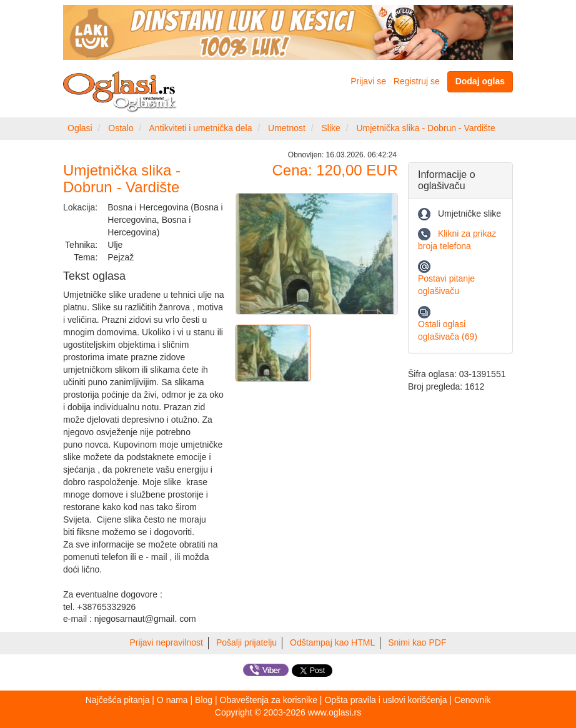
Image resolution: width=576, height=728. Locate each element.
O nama (172, 700)
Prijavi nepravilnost (167, 642)
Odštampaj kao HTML (332, 642)
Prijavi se (368, 81)
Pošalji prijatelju (246, 642)
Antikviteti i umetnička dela (201, 128)
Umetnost (287, 128)
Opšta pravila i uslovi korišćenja (385, 700)
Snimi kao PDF (417, 642)
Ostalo (121, 128)
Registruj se (417, 81)
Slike (331, 128)
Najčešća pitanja (118, 700)
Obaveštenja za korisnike (269, 700)
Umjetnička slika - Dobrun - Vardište (425, 128)
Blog (204, 700)
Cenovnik (472, 700)
